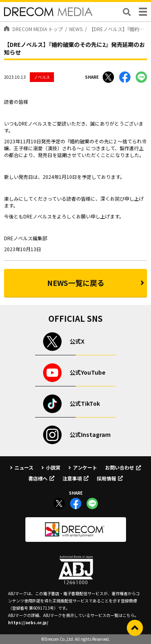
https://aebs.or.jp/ (28, 622)
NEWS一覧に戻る (76, 283)
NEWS (76, 29)
